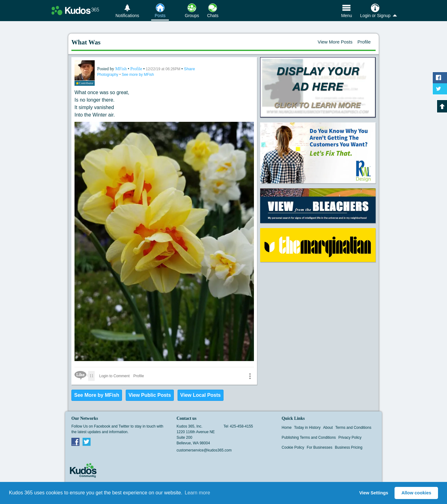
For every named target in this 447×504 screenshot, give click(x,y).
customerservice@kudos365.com (204, 450)
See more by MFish (138, 75)
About (328, 428)
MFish (121, 69)
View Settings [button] (374, 493)
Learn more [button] (197, 493)
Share (190, 69)
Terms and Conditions (353, 428)
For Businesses (320, 447)
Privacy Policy (350, 438)
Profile (364, 42)
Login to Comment (114, 376)
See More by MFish (97, 395)
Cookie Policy (293, 447)
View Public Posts (150, 395)
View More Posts (335, 42)
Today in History (307, 428)
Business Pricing (349, 447)
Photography (108, 75)
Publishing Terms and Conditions (309, 438)
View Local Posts (201, 395)
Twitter (87, 442)
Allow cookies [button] (416, 493)
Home (287, 428)
